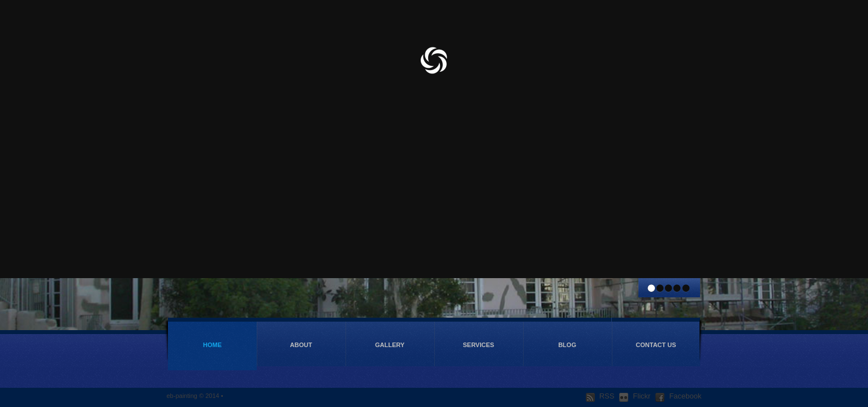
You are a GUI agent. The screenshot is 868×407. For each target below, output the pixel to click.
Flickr (635, 396)
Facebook (678, 396)
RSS (600, 396)
